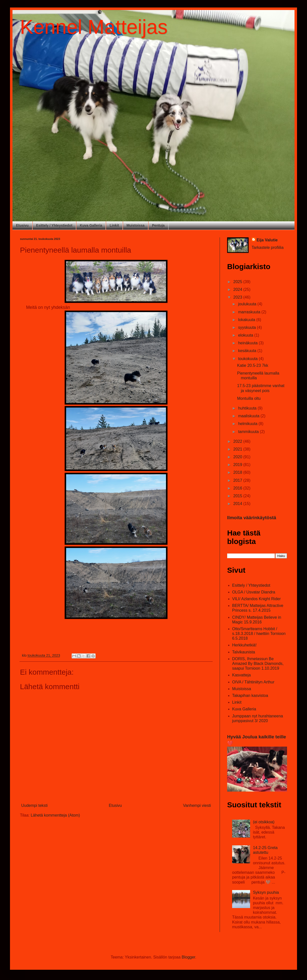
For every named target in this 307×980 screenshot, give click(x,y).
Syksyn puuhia (266, 892)
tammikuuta (249, 432)
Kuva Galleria (91, 225)
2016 (238, 488)
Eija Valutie (267, 240)
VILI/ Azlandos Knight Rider (256, 599)
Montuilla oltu (249, 398)
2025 (238, 282)
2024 (238, 289)
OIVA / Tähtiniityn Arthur (253, 682)
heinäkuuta (248, 343)
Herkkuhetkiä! (244, 645)
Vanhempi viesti (197, 805)
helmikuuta (248, 424)
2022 (238, 441)
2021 (238, 449)
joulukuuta (248, 304)
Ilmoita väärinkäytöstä (252, 518)
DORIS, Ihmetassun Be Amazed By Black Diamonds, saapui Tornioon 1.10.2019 (258, 664)
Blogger (188, 957)
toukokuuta (248, 359)
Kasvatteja (241, 675)
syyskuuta (248, 327)
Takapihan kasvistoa (250, 696)
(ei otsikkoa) (264, 822)
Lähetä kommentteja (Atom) (55, 815)
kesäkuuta (248, 351)
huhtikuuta (248, 408)
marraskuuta (250, 312)
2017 (238, 480)
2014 (238, 504)
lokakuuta (247, 320)
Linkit (114, 225)
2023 (238, 297)
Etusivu (22, 225)
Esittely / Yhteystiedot (54, 225)
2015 (238, 496)
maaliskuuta (249, 416)
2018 (238, 472)
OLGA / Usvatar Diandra (254, 592)
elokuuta (246, 335)
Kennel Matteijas (94, 27)
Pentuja (158, 225)
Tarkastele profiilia (268, 247)
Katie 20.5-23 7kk (253, 365)
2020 (238, 457)
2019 (238, 465)
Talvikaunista (244, 652)
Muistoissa (136, 225)
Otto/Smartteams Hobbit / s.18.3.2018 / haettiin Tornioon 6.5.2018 (259, 634)
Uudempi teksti (34, 805)
